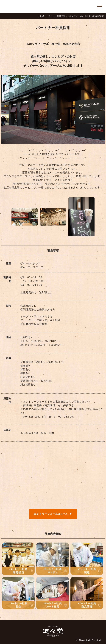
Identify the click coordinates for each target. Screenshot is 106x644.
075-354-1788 (29, 433)
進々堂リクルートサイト (38, 7)
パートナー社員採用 (56, 16)
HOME (42, 16)
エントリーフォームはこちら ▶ (53, 514)
